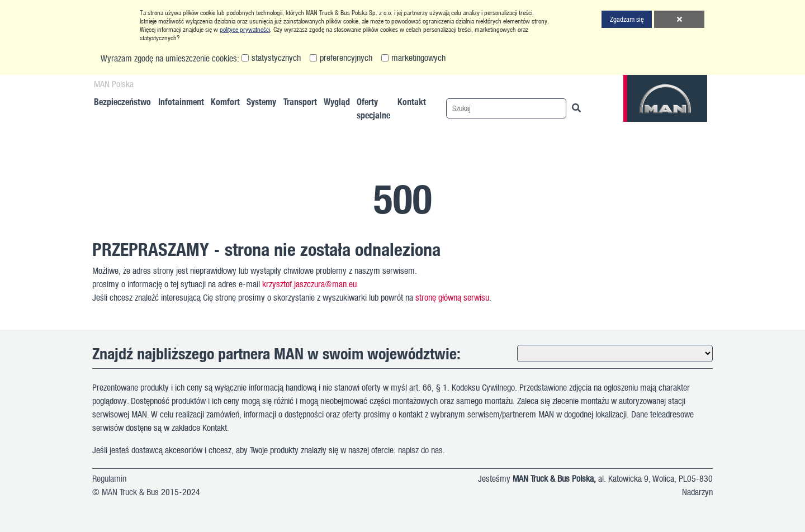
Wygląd (337, 101)
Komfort (225, 101)
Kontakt (412, 101)
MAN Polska (114, 84)
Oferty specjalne (373, 108)
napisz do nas (420, 450)
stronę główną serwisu (452, 297)
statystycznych (276, 58)
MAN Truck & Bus (130, 492)
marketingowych (418, 58)
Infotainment (181, 101)
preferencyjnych (346, 58)
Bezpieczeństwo (122, 101)
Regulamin (109, 478)
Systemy (261, 101)
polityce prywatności (245, 29)
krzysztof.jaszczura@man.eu (309, 284)
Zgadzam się (627, 19)
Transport (300, 101)
